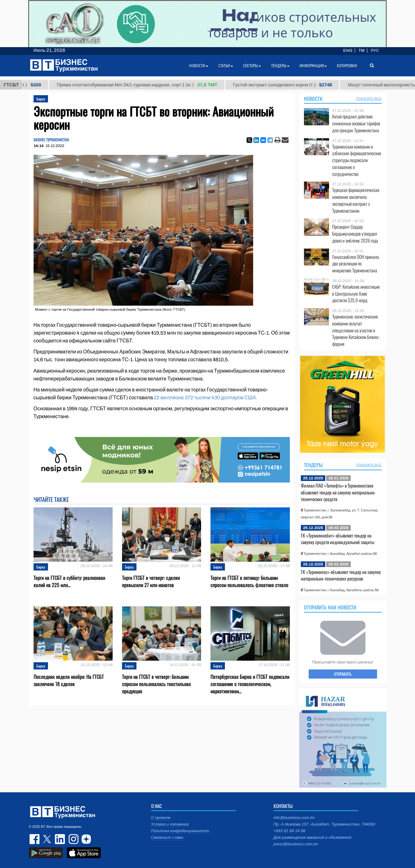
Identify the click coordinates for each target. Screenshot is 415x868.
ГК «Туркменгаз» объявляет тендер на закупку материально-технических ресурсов (341, 575)
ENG (348, 51)
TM (362, 51)
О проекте (161, 818)
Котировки (347, 66)
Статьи (226, 66)
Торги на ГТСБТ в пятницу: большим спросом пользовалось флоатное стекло (249, 581)
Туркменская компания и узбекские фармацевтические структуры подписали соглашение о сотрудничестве (357, 160)
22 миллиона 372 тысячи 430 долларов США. (205, 398)
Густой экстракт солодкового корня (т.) (288, 85)
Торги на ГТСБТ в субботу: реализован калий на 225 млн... (69, 581)
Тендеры (313, 465)
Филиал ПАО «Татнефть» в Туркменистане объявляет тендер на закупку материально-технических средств (338, 492)
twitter (48, 839)
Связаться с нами (167, 838)
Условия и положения (170, 824)
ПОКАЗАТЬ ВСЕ (369, 99)
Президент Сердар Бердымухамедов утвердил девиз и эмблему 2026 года (355, 234)
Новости (313, 99)
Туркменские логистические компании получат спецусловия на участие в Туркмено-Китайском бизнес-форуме (356, 330)
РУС (375, 51)
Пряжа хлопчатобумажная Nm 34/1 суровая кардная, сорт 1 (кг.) (143, 85)
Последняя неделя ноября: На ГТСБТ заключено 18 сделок (69, 680)
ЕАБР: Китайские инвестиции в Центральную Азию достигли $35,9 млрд (356, 294)
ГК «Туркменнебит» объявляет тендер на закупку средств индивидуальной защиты (338, 539)
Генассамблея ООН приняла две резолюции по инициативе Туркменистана (356, 264)
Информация (313, 66)
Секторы (252, 66)
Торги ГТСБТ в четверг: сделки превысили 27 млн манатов (151, 581)
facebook (35, 839)
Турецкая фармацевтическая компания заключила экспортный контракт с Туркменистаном (356, 200)
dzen (85, 839)
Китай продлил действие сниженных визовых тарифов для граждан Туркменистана (356, 123)
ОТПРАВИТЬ (343, 674)
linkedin (60, 839)
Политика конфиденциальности (180, 831)
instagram (73, 839)
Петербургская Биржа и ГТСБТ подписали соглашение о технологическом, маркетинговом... (250, 684)
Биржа (41, 99)
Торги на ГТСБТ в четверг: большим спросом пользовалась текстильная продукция (156, 684)
